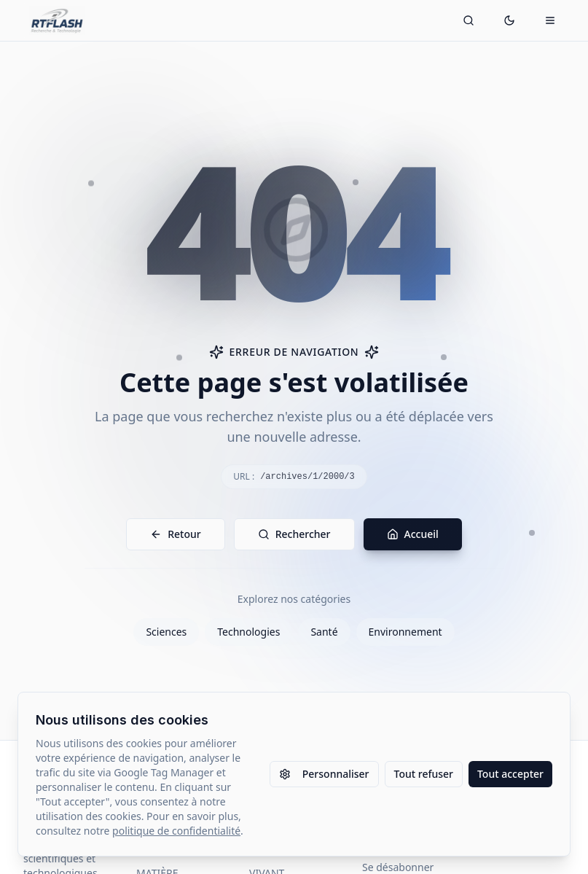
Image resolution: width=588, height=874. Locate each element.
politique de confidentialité (176, 831)
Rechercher (294, 534)
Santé (324, 632)
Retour (176, 534)
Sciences (166, 632)
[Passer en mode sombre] (509, 20)
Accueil (413, 534)
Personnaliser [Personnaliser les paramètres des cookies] (324, 774)
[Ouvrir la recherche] (469, 20)
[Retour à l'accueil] (57, 20)
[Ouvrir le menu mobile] (550, 20)
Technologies (248, 632)
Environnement (405, 632)
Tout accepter (510, 774)
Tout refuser (424, 774)
